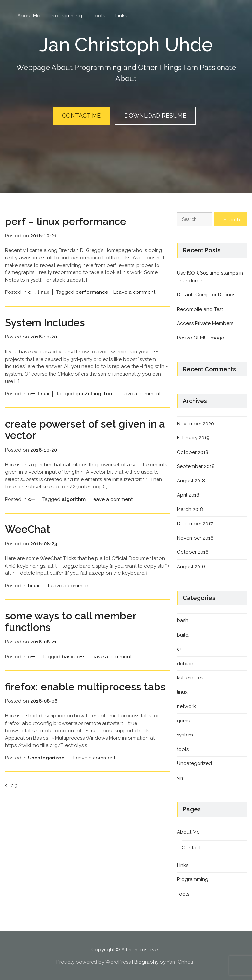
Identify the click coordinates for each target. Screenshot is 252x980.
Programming (66, 16)
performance (92, 292)
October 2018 (193, 451)
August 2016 (191, 566)
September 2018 (196, 466)
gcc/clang (88, 393)
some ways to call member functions (72, 621)
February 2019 (193, 437)
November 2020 (195, 423)
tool (109, 393)
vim (181, 777)
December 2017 (195, 523)
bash (183, 620)
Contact (191, 847)
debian (185, 663)
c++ (32, 292)
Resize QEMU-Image (200, 337)
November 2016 (195, 537)
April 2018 (188, 494)
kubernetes (190, 677)
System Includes (46, 322)
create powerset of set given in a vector (86, 429)
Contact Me (81, 116)
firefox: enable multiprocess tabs (86, 686)
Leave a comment (134, 292)
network (186, 706)
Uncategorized (46, 757)
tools (183, 749)
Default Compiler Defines (206, 294)
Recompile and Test (200, 308)
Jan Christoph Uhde (126, 44)
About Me (29, 16)
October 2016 (193, 551)
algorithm (74, 498)
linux (43, 292)
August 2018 (191, 480)
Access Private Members (205, 323)
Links (121, 16)
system (185, 734)
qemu (184, 720)
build (183, 634)
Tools (99, 16)
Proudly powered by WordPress (94, 961)
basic (68, 656)
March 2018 (190, 508)
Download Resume (155, 116)
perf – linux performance (67, 221)
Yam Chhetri (181, 961)
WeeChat (28, 529)
